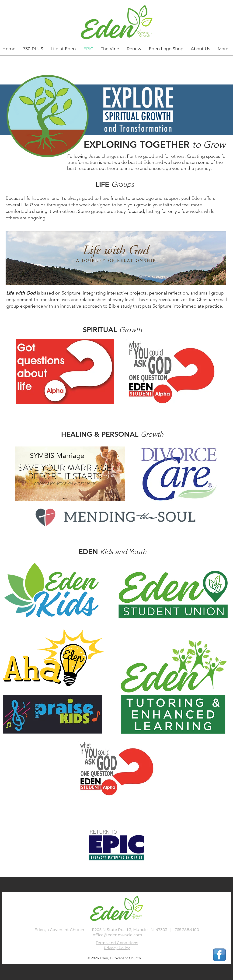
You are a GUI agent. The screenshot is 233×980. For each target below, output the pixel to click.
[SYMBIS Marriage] (57, 456)
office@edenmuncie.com (117, 935)
